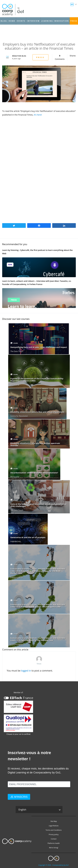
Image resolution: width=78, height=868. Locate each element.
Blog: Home (8, 21)
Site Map (54, 821)
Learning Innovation (55, 21)
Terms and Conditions (54, 830)
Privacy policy (54, 834)
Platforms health (54, 843)
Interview (33, 21)
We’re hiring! (54, 848)
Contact (54, 839)
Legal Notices (54, 826)
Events (21, 21)
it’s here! (38, 115)
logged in (26, 671)
